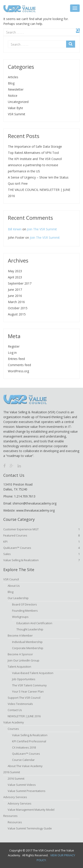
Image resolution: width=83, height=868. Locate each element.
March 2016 (16, 302)
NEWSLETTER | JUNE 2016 (24, 716)
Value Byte (15, 108)
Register (14, 346)
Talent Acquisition (19, 667)
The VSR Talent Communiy (29, 685)
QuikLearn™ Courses (41, 548)
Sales (41, 554)
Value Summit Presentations (27, 791)
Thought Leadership (30, 629)
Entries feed (16, 359)
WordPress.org (18, 371)
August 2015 (17, 314)
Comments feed (19, 365)
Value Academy (14, 722)
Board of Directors (24, 604)
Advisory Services (15, 797)
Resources (10, 816)
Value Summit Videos (22, 785)
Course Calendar (23, 760)
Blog (11, 83)
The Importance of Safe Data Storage (35, 146)
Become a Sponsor (20, 654)
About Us (14, 586)
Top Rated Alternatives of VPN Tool (33, 153)
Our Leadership (18, 598)
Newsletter (16, 89)
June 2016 (15, 296)
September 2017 (20, 283)
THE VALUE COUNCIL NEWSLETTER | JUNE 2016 (39, 193)
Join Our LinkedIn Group (23, 660)
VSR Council (11, 579)
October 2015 (18, 308)
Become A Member (20, 635)
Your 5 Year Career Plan (28, 691)
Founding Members (25, 611)
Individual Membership (27, 642)
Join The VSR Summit (42, 229)
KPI (41, 542)
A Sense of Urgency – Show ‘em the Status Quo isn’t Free (38, 180)
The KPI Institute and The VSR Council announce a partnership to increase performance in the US (35, 165)
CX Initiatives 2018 (24, 747)
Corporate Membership (28, 648)
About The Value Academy (25, 766)
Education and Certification (34, 623)
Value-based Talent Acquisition (33, 673)
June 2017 (15, 290)
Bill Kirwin (15, 229)
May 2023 (15, 271)
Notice (13, 96)
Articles (13, 77)
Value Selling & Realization (41, 560)
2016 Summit (12, 772)
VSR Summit (17, 114)
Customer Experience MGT (41, 529)
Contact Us (15, 710)
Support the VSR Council (24, 698)
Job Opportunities (24, 679)
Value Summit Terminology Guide (30, 828)
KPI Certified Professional (29, 741)
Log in (12, 353)
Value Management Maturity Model (31, 810)
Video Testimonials (20, 704)
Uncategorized (18, 102)
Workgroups (20, 617)
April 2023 (15, 277)
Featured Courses (41, 535)
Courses (13, 729)
